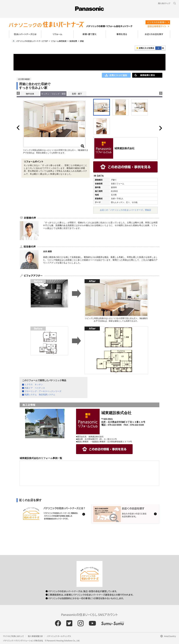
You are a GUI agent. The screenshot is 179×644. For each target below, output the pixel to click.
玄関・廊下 (77, 94)
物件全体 (30, 94)
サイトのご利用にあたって (14, 636)
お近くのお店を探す (154, 34)
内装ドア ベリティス (35, 388)
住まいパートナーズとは (25, 34)
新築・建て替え (90, 34)
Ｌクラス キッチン (34, 384)
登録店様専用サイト (157, 26)
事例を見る (122, 34)
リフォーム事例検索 (59, 41)
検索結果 (73, 41)
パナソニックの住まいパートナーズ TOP (32, 41)
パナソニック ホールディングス (59, 636)
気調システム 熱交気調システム (40, 395)
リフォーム (57, 34)
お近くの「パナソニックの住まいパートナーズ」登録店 (125, 210)
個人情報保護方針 (35, 636)
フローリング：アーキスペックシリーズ (43, 391)
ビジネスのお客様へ (157, 22)
